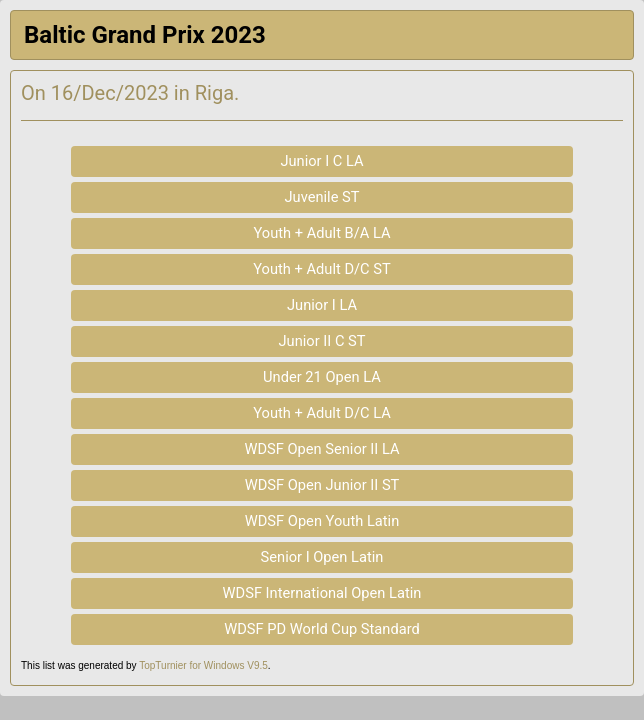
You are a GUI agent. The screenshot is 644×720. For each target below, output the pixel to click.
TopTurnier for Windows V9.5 (203, 665)
